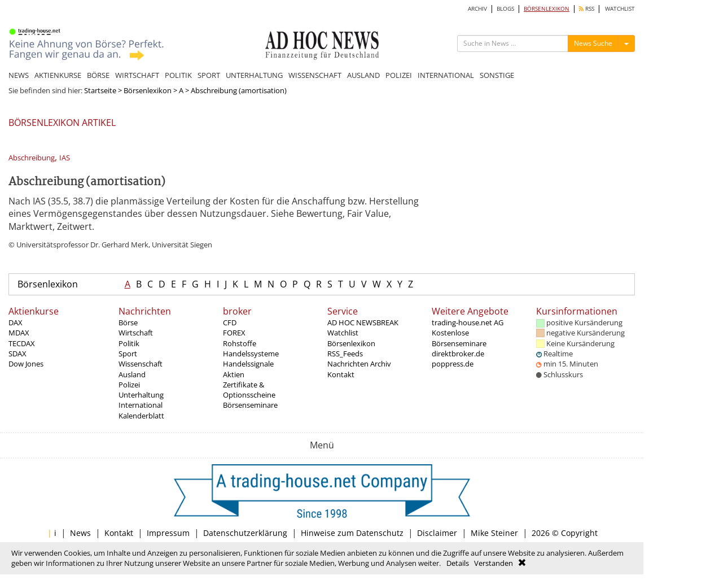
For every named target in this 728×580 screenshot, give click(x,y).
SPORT (209, 75)
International (141, 405)
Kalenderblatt (141, 416)
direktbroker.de (458, 354)
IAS (65, 158)
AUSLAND (363, 75)
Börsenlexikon (148, 90)
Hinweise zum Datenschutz (352, 533)
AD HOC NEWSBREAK (363, 322)
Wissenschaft (141, 364)
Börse (128, 322)
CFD (230, 322)
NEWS (19, 75)
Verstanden (494, 563)
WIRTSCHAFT (137, 75)
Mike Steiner (494, 533)
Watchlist (343, 333)
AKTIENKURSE (58, 75)
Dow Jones (26, 364)
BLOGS (505, 9)
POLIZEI (399, 75)
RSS (587, 9)
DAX (16, 322)
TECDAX (22, 343)
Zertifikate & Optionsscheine (249, 390)
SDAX (17, 354)
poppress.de (453, 364)
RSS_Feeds (345, 354)
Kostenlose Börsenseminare (459, 338)
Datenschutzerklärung (245, 533)
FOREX (234, 333)
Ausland (132, 374)
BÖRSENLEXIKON (547, 9)
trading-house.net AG (468, 322)
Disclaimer (437, 533)
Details (458, 563)
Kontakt (341, 374)
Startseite (100, 90)
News (80, 533)
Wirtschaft (136, 333)
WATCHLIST (620, 9)
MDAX (19, 333)
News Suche (593, 43)
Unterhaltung (141, 395)
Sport (128, 354)
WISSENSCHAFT (315, 75)
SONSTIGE (497, 75)
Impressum (168, 533)
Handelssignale (248, 364)
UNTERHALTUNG (254, 75)
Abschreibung (32, 158)
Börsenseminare (250, 405)
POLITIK (178, 75)
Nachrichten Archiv (359, 364)
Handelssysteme (251, 354)
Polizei (129, 385)
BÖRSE (98, 75)
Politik (129, 343)
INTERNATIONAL (446, 75)
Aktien (234, 374)
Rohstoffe (240, 343)
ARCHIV (477, 9)
